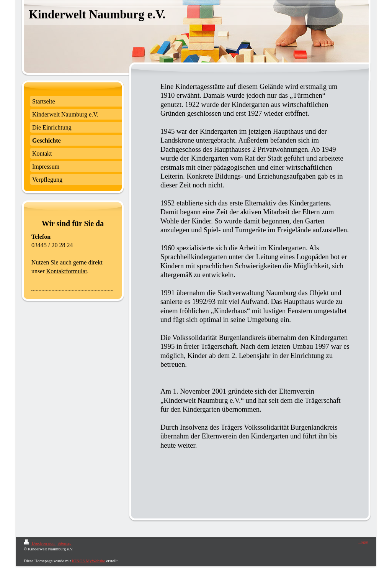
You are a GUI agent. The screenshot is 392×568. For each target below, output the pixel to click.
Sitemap (64, 543)
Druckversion (40, 543)
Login (363, 542)
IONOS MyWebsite (89, 561)
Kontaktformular (67, 271)
